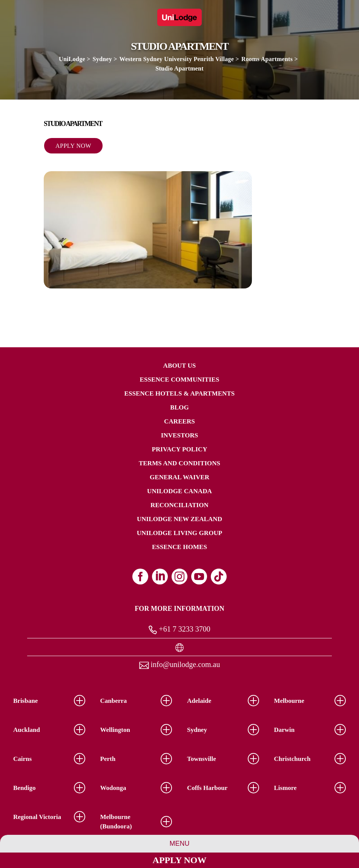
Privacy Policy (179, 449)
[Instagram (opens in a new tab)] (179, 577)
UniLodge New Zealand (179, 519)
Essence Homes (179, 547)
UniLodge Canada (179, 491)
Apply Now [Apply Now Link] (180, 860)
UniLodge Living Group (180, 533)
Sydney (102, 59)
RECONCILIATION (179, 505)
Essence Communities (180, 380)
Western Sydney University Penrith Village (177, 59)
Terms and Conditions (179, 463)
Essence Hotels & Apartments (180, 393)
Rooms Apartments (267, 59)
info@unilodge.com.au (180, 665)
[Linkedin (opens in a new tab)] (160, 577)
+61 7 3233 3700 (179, 630)
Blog (179, 407)
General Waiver (179, 477)
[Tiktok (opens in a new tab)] (219, 577)
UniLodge (72, 59)
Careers (179, 421)
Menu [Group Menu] (180, 843)
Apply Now (73, 146)
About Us (180, 366)
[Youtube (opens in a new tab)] (199, 577)
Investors (180, 435)
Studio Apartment (179, 68)
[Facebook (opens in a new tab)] (140, 577)
